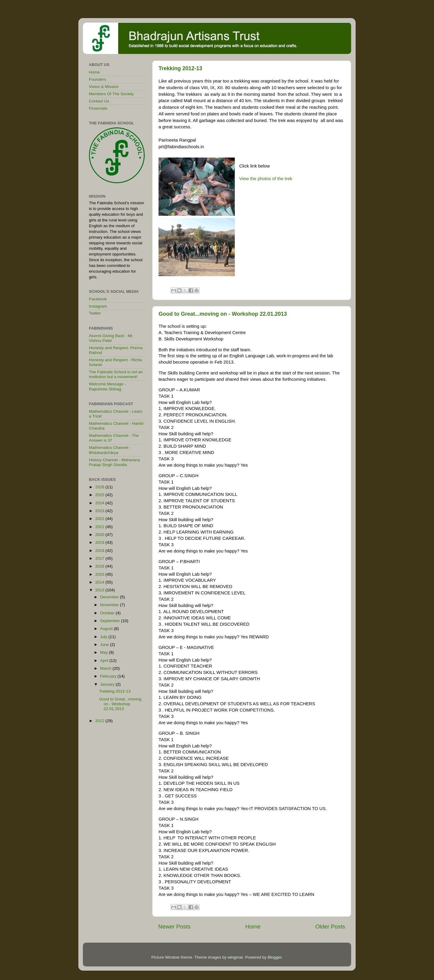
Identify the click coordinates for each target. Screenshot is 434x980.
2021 (100, 527)
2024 (100, 503)
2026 (100, 487)
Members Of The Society (111, 94)
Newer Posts (174, 927)
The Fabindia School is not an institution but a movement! (116, 374)
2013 (100, 590)
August (107, 629)
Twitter (95, 313)
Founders (97, 79)
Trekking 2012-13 (180, 68)
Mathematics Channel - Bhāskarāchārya (110, 450)
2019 (100, 542)
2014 (100, 582)
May (104, 652)
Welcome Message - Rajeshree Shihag (107, 386)
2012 (100, 721)
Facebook (98, 299)
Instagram (98, 306)
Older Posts (330, 927)
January (108, 684)
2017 (100, 558)
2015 (100, 574)
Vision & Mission (104, 87)
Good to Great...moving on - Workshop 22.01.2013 (223, 314)
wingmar (235, 957)
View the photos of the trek (266, 179)
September (111, 621)
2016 (100, 566)
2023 (100, 511)
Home (253, 927)
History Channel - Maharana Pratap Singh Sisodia (114, 462)
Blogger (275, 957)
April (105, 661)
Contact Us (99, 101)
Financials (98, 108)
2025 (100, 495)
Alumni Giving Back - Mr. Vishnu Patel (111, 338)
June (105, 645)
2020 (100, 535)
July (104, 637)
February (109, 676)
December (110, 597)
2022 (100, 519)
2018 (100, 551)
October (108, 613)
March (106, 668)
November (110, 605)
